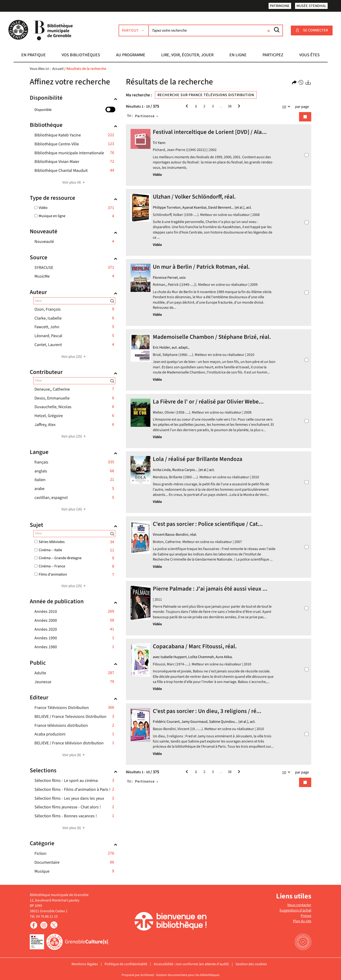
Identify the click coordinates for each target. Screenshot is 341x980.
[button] (34, 56)
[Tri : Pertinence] (147, 116)
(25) (74, 357)
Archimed (147, 975)
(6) (74, 828)
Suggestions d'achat (295, 910)
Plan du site (302, 921)
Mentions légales (85, 964)
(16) (74, 509)
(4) (74, 182)
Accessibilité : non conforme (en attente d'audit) (191, 964)
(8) (74, 755)
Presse (306, 916)
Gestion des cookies (251, 964)
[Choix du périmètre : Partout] (137, 30)
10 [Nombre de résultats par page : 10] (287, 106)
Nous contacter (299, 905)
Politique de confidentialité (126, 964)
